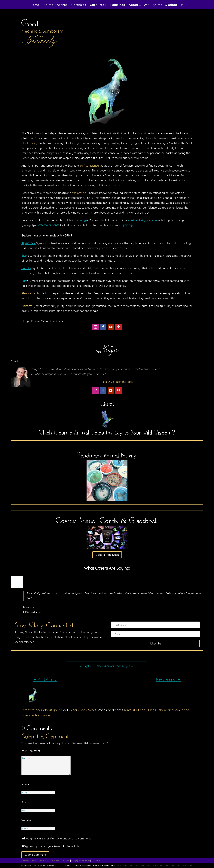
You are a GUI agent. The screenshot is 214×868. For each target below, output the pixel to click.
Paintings (118, 5)
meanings (81, 220)
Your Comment (31, 751)
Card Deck (98, 5)
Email (25, 802)
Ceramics (79, 5)
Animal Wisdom (165, 5)
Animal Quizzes (56, 5)
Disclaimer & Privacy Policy (104, 866)
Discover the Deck (107, 555)
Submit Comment (35, 855)
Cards (34, 861)
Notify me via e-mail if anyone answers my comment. (56, 838)
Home (35, 5)
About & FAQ (139, 5)
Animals (55, 861)
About (66, 861)
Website (26, 820)
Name (25, 784)
